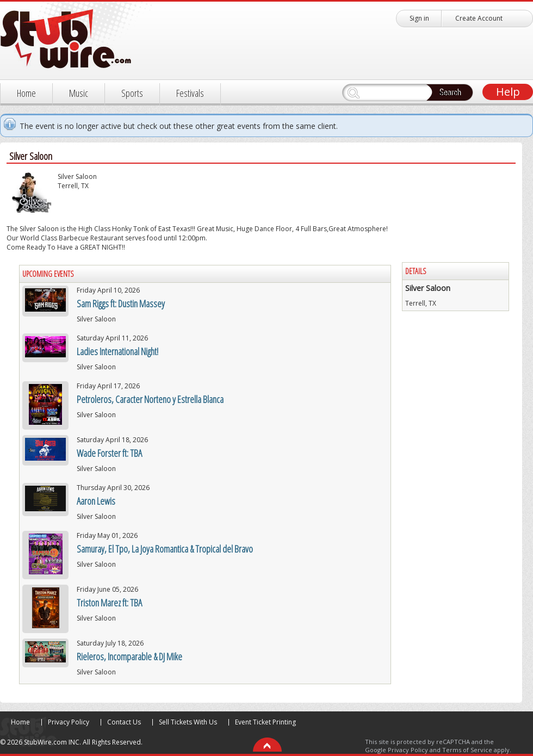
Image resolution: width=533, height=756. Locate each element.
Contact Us (124, 722)
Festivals (190, 93)
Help (508, 92)
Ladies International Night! (117, 351)
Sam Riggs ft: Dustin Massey (121, 303)
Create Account (479, 18)
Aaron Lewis (96, 501)
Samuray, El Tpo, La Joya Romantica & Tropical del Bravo (165, 549)
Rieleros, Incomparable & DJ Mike (129, 656)
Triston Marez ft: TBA (109, 603)
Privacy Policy (69, 722)
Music (79, 93)
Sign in (419, 18)
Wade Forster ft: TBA (109, 453)
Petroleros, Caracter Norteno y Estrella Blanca (150, 399)
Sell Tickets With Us (188, 722)
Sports (132, 93)
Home (26, 93)
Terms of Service (467, 750)
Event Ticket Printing (265, 722)
